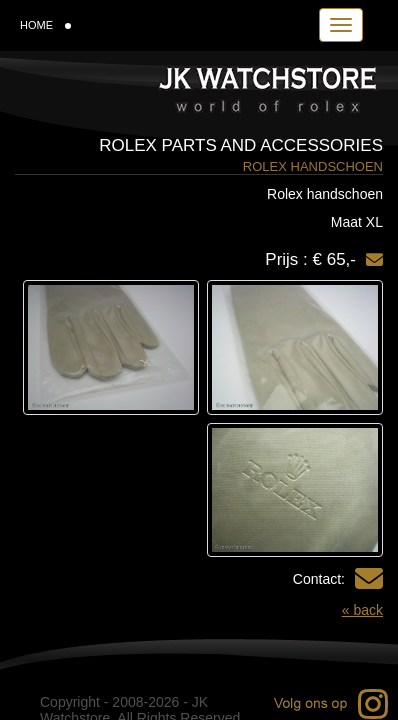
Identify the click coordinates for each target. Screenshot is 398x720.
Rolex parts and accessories (241, 145)
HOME (45, 25)
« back (362, 610)
